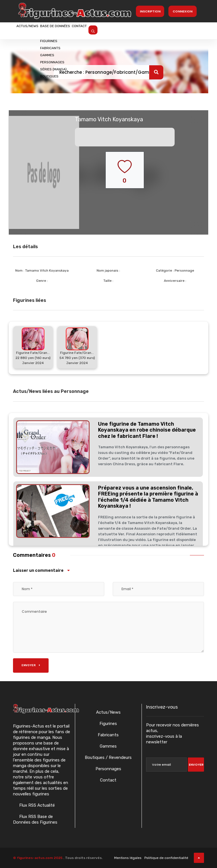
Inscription (150, 11)
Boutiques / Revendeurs (108, 757)
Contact (114, 30)
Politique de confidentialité (166, 858)
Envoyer (31, 665)
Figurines (108, 724)
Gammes (108, 746)
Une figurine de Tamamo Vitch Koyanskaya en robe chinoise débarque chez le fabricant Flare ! (147, 430)
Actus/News (34, 30)
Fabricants (108, 735)
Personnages (108, 769)
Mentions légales (128, 858)
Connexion (183, 11)
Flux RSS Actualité (36, 805)
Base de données (76, 30)
